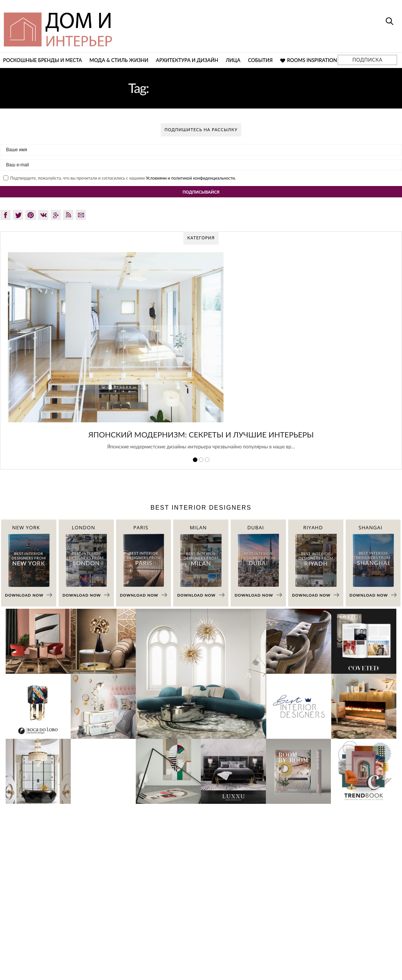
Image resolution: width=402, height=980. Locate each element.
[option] (201, 355)
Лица (233, 60)
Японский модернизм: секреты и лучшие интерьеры (201, 434)
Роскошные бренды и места (43, 60)
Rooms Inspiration (309, 60)
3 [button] (207, 460)
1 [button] (195, 460)
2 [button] (201, 460)
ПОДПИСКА (367, 60)
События (260, 60)
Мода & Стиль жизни (119, 60)
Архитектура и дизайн (187, 60)
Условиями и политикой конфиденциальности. (191, 178)
